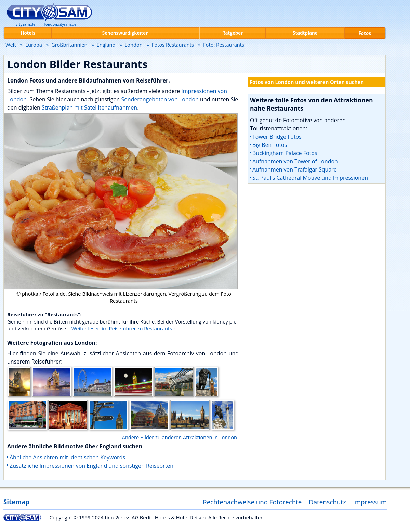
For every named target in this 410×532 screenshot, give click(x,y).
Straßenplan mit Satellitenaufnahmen (89, 107)
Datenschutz (327, 502)
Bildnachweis (97, 294)
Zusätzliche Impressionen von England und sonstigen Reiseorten (91, 466)
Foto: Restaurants (224, 45)
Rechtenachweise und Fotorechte (252, 502)
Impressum (370, 502)
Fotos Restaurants (173, 45)
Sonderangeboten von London (160, 99)
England (106, 45)
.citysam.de (60, 24)
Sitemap (16, 502)
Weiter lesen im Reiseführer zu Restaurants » (124, 328)
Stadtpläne (305, 33)
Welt (11, 45)
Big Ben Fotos (270, 145)
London (133, 45)
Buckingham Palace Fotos (285, 153)
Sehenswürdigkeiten (125, 33)
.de (25, 24)
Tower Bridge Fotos (277, 137)
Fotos (365, 33)
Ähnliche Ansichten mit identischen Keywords (67, 457)
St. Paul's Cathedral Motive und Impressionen (310, 178)
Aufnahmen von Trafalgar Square (295, 169)
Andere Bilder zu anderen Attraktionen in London (180, 437)
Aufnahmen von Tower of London (295, 161)
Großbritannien (69, 45)
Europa (34, 45)
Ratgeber (233, 33)
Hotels (28, 33)
